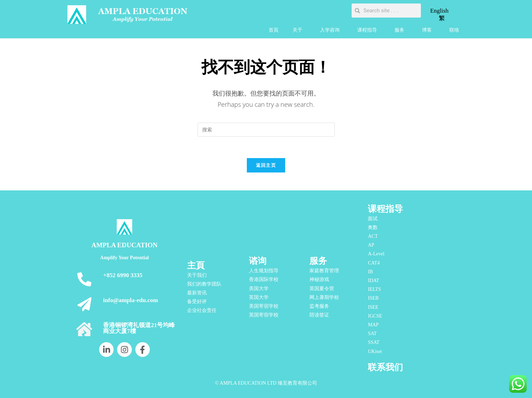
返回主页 (266, 165)
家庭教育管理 (324, 271)
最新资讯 (197, 293)
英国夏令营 (322, 289)
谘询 (258, 261)
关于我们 (197, 275)
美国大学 (259, 289)
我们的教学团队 (204, 284)
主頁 (196, 265)
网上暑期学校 (324, 297)
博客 (429, 30)
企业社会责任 (202, 311)
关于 (299, 30)
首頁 (274, 30)
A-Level (376, 254)
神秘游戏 (319, 279)
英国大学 (259, 297)
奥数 (373, 227)
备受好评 (197, 302)
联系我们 (385, 367)
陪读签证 (319, 315)
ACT (373, 236)
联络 (454, 30)
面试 (373, 219)
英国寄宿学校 (264, 315)
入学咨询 (332, 30)
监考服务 (319, 306)
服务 (401, 30)
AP (371, 245)
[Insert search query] (266, 130)
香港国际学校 (264, 279)
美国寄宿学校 (264, 306)
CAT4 (374, 263)
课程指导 (369, 30)
